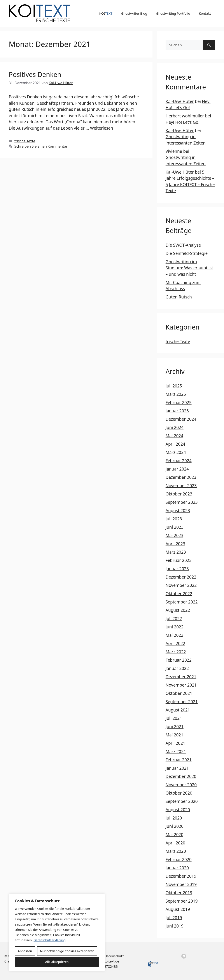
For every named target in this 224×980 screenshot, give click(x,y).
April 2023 (175, 544)
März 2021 (176, 752)
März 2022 (176, 652)
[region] (57, 932)
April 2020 (175, 843)
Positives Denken (35, 74)
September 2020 (182, 801)
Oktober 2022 (179, 594)
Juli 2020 (174, 818)
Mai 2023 (174, 535)
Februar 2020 (179, 860)
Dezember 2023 (181, 477)
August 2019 (178, 909)
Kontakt (205, 13)
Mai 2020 (174, 835)
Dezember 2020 (181, 776)
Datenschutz (114, 956)
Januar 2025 (177, 411)
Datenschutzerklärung (50, 940)
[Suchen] (209, 45)
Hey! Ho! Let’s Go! (183, 122)
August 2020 (178, 810)
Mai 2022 (174, 635)
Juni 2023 (175, 527)
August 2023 (178, 511)
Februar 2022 (179, 660)
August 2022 (178, 610)
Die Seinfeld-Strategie (187, 253)
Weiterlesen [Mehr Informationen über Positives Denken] (101, 128)
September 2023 (182, 502)
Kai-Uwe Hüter (180, 101)
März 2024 (176, 452)
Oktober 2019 (179, 893)
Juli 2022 (174, 619)
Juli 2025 (174, 386)
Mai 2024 (174, 436)
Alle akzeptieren (57, 962)
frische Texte (25, 141)
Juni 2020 (175, 826)
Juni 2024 (175, 427)
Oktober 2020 (179, 793)
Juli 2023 (174, 519)
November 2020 (181, 785)
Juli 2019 (174, 918)
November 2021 (181, 685)
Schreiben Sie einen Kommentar (41, 146)
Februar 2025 (179, 403)
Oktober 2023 (179, 494)
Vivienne (174, 151)
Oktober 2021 (179, 693)
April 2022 (175, 643)
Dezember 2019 (181, 876)
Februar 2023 (179, 560)
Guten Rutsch (179, 297)
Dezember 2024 (181, 419)
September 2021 (182, 702)
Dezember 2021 (181, 677)
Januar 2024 (177, 469)
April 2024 (175, 444)
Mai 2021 (174, 735)
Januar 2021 (177, 768)
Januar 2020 (177, 868)
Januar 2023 (177, 569)
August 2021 (178, 710)
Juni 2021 (175, 727)
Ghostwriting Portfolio (173, 13)
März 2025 (176, 394)
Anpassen (25, 951)
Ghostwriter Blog (134, 13)
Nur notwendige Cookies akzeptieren (67, 951)
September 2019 (182, 901)
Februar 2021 (179, 760)
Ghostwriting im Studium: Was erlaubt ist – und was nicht (189, 268)
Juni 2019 (175, 926)
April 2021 (175, 743)
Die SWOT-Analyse (183, 245)
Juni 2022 (175, 627)
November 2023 (181, 486)
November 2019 (181, 884)
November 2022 (181, 585)
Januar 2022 (177, 668)
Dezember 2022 (181, 577)
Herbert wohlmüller (185, 116)
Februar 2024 (179, 461)
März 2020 (176, 851)
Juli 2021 (174, 718)
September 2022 (182, 602)
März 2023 (176, 552)
